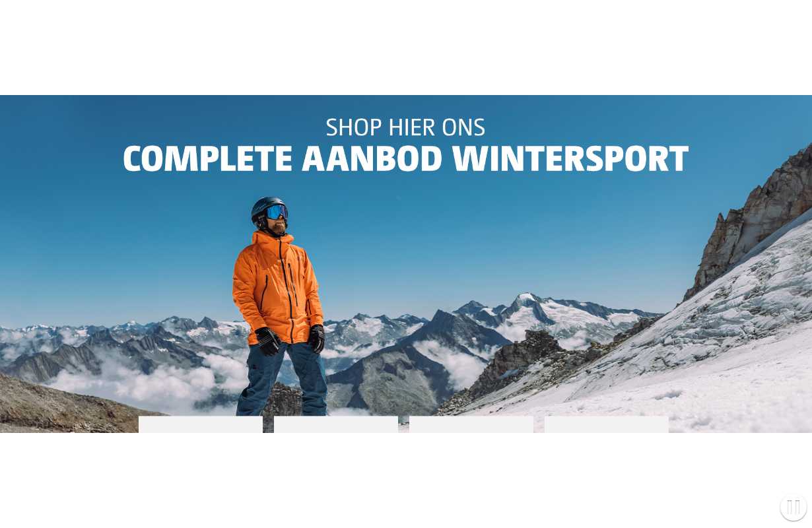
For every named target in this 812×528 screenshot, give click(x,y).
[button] (794, 508)
